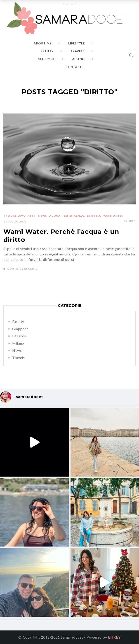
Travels (78, 51)
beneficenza (74, 216)
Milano (78, 59)
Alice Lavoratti (22, 216)
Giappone (46, 59)
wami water (113, 216)
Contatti (74, 67)
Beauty (47, 51)
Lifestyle (77, 43)
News (17, 350)
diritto (93, 216)
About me (43, 43)
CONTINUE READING (22, 269)
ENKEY (114, 637)
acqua (55, 216)
